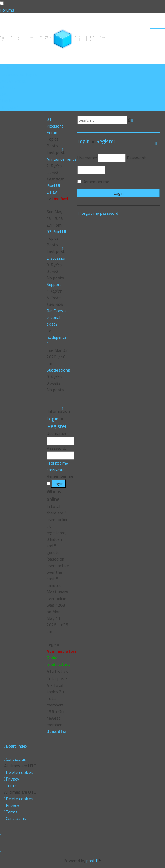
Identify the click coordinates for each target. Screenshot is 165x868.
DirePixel (60, 199)
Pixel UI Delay (53, 189)
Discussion (57, 258)
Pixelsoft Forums (55, 129)
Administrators (62, 651)
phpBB (92, 861)
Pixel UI (59, 231)
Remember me (96, 182)
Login (53, 419)
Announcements (62, 159)
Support (54, 284)
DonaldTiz (56, 731)
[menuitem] (18, 74)
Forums (7, 10)
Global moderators (58, 661)
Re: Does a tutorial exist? (57, 317)
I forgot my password (57, 466)
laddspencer (57, 337)
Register (57, 426)
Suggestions (58, 370)
